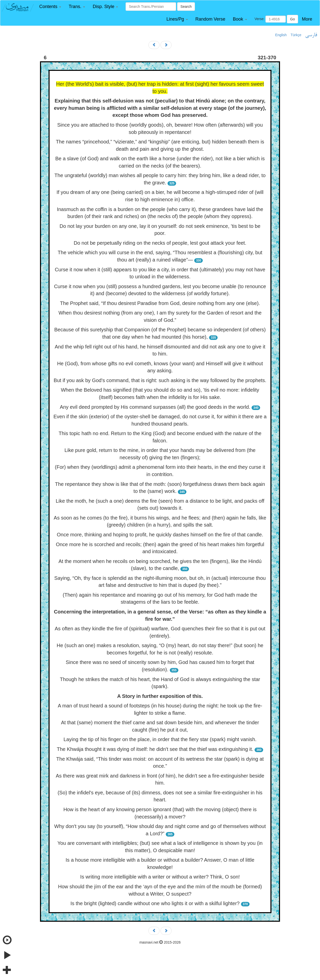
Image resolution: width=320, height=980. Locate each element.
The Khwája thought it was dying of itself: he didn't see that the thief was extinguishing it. (155, 749)
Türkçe (296, 35)
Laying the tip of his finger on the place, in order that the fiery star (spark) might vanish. (160, 739)
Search (186, 7)
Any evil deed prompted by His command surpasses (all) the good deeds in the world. (155, 407)
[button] (50, 7)
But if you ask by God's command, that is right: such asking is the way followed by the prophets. (160, 380)
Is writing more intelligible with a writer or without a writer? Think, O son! (160, 877)
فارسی (311, 35)
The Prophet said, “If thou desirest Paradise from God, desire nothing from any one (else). (160, 303)
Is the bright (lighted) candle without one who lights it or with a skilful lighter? (155, 903)
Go (292, 19)
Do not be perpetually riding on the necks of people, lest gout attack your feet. (160, 243)
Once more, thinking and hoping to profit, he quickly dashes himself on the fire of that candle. (160, 535)
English (281, 35)
